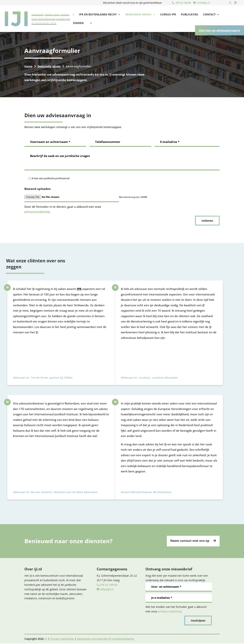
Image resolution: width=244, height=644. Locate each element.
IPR (79, 289)
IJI (46, 639)
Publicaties (187, 15)
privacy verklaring (170, 612)
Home (29, 66)
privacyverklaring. (38, 212)
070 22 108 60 (183, 3)
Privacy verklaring (62, 639)
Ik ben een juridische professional (50, 178)
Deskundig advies (136, 15)
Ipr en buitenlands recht (95, 15)
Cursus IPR (165, 15)
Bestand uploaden (38, 189)
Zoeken (227, 15)
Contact (207, 15)
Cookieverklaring (123, 639)
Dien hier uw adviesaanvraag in (217, 37)
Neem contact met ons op (188, 541)
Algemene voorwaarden (93, 639)
